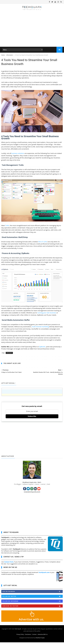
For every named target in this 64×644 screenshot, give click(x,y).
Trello (7, 227)
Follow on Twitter (32, 598)
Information (10, 56)
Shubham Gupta (40, 639)
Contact (34, 636)
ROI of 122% (43, 243)
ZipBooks (42, 348)
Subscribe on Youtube (32, 608)
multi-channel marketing (40, 328)
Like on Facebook (32, 593)
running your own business (47, 314)
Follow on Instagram (32, 603)
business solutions (18, 155)
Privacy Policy (20, 636)
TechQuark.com (44, 574)
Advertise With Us (43, 636)
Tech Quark (18, 631)
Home (3, 56)
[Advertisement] (32, 440)
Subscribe (32, 418)
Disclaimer (28, 636)
